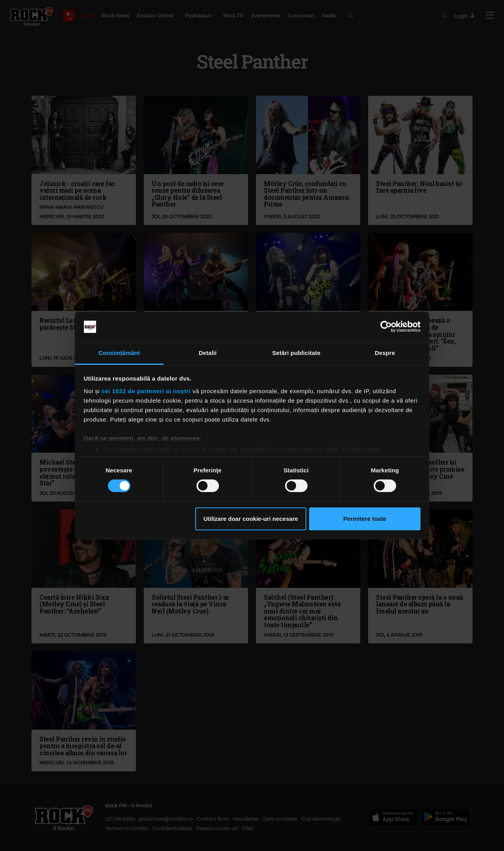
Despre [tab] (385, 353)
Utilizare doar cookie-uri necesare (251, 519)
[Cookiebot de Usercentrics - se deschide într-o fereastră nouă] (386, 327)
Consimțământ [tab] (119, 353)
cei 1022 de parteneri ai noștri (146, 391)
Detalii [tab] (208, 353)
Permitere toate (365, 519)
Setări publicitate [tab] (296, 353)
